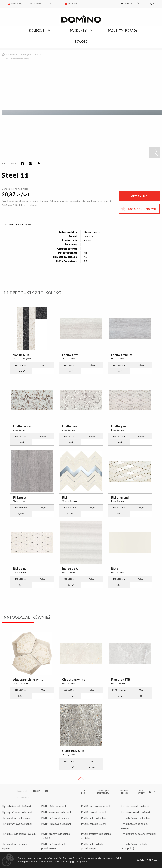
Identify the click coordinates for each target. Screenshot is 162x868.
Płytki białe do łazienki (54, 806)
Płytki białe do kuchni (93, 818)
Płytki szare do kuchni (93, 824)
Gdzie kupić (17, 4)
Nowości (81, 41)
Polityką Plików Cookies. (77, 858)
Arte (46, 791)
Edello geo (26, 54)
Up (81, 780)
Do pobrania (35, 4)
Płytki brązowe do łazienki (96, 806)
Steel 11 (39, 54)
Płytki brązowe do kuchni (135, 818)
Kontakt (52, 4)
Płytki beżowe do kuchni (55, 818)
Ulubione (73, 4)
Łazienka (13, 54)
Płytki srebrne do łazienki (135, 812)
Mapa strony (141, 792)
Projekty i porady (123, 30)
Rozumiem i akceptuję (146, 860)
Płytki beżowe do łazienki (16, 806)
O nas (83, 792)
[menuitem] (128, 4)
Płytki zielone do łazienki (16, 818)
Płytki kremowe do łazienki (57, 812)
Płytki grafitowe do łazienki (17, 812)
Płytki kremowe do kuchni (56, 824)
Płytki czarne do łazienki (135, 806)
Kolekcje (37, 30)
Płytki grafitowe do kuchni (17, 824)
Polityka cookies (124, 792)
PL (151, 4)
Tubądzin (36, 791)
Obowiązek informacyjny (103, 792)
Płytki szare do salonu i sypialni (138, 834)
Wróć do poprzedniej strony (18, 59)
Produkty (78, 30)
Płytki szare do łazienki (94, 812)
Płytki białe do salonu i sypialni (19, 834)
